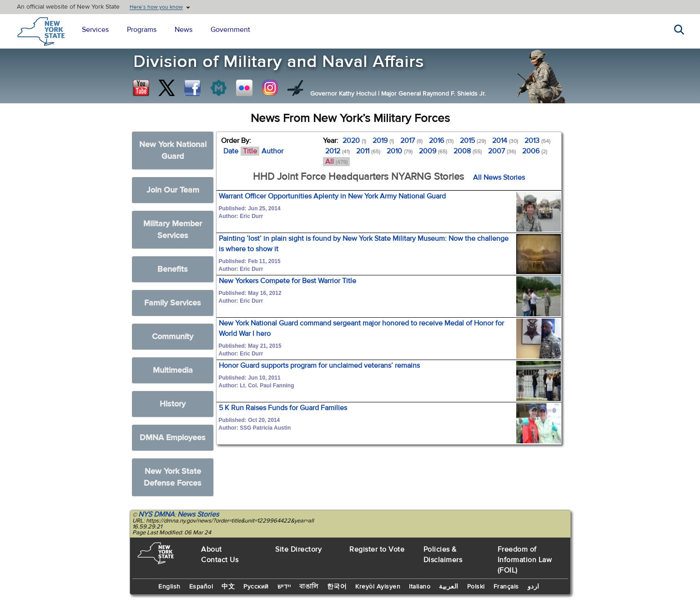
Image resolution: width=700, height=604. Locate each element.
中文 (228, 587)
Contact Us (220, 560)
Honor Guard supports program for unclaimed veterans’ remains (319, 365)
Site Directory (298, 549)
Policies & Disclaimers (443, 555)
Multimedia (173, 370)
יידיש (284, 587)
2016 (441, 141)
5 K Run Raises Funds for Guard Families (283, 408)
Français (506, 587)
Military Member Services (173, 230)
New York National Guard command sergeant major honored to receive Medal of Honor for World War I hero (361, 328)
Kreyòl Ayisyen (378, 587)
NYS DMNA (156, 514)
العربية (449, 587)
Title (250, 151)
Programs (142, 30)
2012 (337, 151)
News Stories (198, 514)
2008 (468, 151)
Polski (476, 587)
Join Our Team (173, 190)
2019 (383, 141)
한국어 (337, 587)
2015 (473, 141)
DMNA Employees (173, 438)
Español (201, 587)
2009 (433, 151)
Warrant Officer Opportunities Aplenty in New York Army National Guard (332, 196)
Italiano (420, 587)
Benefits (173, 269)
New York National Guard (173, 150)
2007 (502, 151)
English (169, 587)
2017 (411, 141)
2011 (368, 151)
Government (230, 30)
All (336, 162)
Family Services (173, 303)
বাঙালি (309, 587)
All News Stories (499, 178)
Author (272, 151)
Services (95, 30)
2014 (505, 141)
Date (231, 151)
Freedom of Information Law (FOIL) (525, 560)
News (184, 30)
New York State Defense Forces (173, 477)
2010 (400, 151)
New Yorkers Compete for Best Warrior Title (287, 281)
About (212, 549)
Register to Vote (377, 549)
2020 (354, 141)
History (173, 404)
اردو (534, 587)
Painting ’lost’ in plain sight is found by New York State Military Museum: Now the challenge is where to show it (364, 244)
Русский (256, 587)
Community (173, 337)
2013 (537, 141)
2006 (535, 151)
